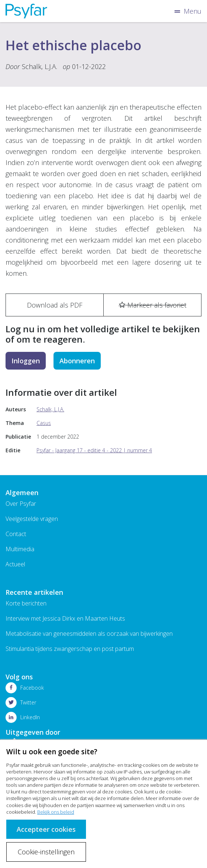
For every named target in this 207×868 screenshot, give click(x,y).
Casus (44, 423)
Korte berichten (26, 603)
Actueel (15, 564)
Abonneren (77, 361)
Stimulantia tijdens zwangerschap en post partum (70, 649)
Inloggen (26, 361)
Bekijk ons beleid (56, 812)
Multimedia (20, 549)
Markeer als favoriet (153, 305)
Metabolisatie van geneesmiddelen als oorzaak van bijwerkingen (89, 634)
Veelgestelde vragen (32, 519)
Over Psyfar (21, 504)
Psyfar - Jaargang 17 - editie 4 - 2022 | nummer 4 (94, 450)
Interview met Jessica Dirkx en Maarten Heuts (65, 618)
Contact (16, 534)
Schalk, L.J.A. (39, 66)
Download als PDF (55, 305)
